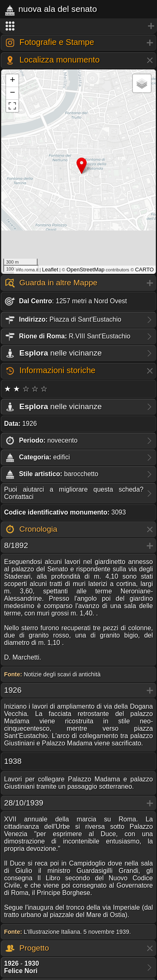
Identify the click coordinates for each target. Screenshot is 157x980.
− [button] (12, 93)
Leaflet (50, 270)
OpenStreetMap (85, 270)
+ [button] (12, 81)
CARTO (144, 270)
